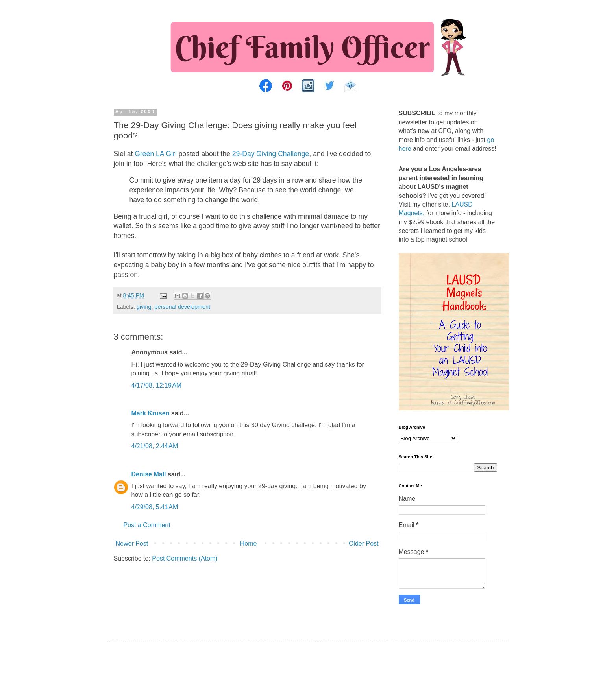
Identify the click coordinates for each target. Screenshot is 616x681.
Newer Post (132, 544)
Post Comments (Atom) (185, 558)
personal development (183, 307)
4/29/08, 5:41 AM (155, 507)
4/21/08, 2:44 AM (155, 446)
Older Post (364, 544)
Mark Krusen (151, 413)
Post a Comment (147, 525)
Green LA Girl (156, 154)
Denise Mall (149, 474)
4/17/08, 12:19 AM (157, 385)
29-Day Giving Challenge (271, 154)
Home (249, 544)
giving (144, 307)
